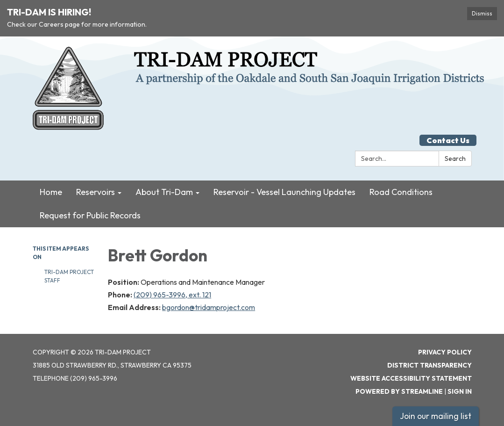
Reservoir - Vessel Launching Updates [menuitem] (284, 192)
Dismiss (482, 13)
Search (455, 159)
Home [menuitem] (51, 192)
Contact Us (448, 140)
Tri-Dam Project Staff (69, 276)
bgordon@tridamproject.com (209, 307)
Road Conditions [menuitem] (401, 192)
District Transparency (429, 365)
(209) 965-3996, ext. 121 (172, 295)
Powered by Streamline (399, 391)
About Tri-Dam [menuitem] (164, 192)
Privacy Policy (445, 352)
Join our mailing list (436, 416)
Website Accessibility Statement (411, 378)
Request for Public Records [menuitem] (90, 215)
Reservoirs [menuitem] (96, 192)
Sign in (460, 391)
